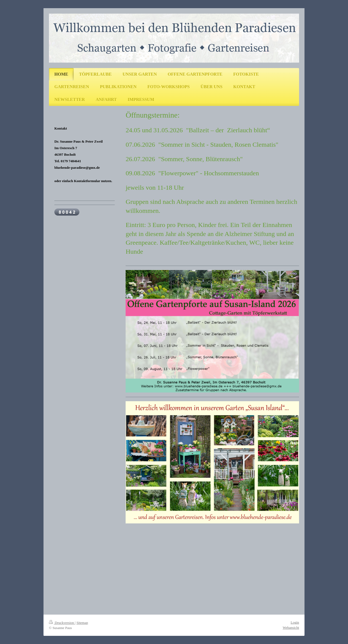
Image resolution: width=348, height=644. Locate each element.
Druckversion (62, 623)
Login (295, 622)
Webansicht (291, 628)
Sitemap (82, 623)
